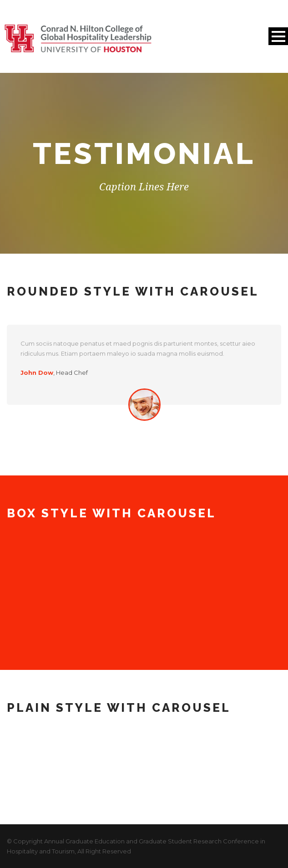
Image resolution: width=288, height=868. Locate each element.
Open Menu (278, 36)
